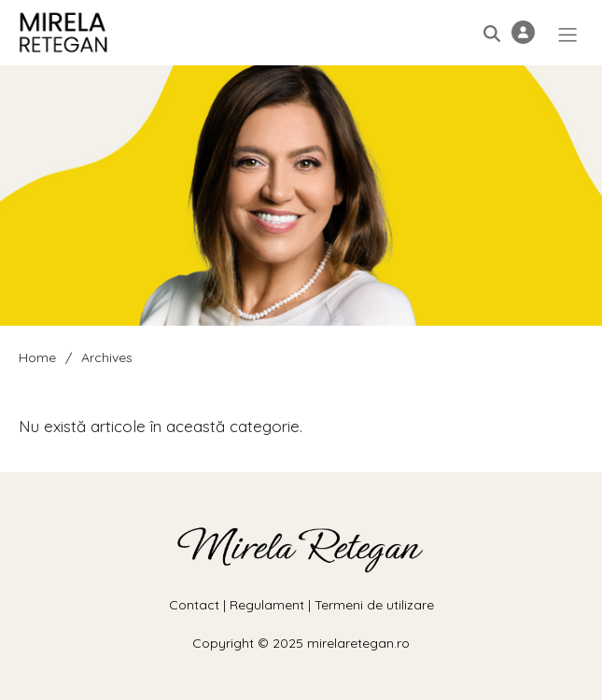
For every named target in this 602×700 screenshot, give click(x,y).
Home (37, 357)
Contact (194, 605)
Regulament (267, 605)
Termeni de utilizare (374, 605)
